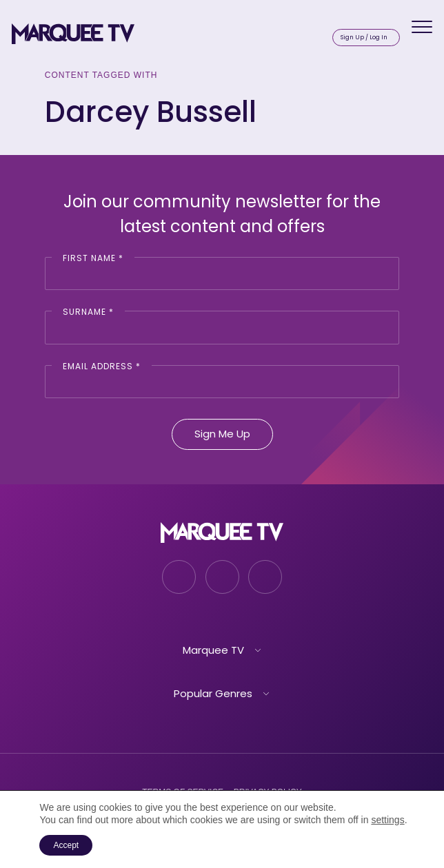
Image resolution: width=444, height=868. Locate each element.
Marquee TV (213, 650)
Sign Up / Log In (364, 37)
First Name (93, 258)
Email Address (102, 366)
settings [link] (387, 820)
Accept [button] (66, 845)
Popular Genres (213, 693)
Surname (88, 312)
